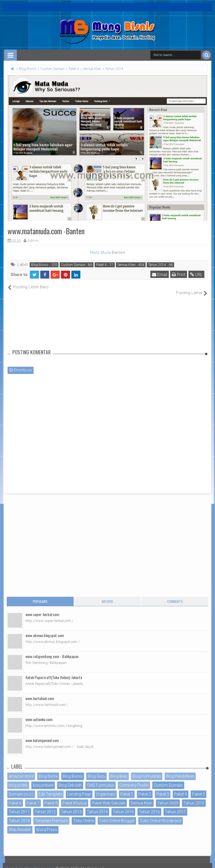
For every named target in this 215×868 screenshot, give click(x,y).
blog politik (18, 779)
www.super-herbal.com (42, 608)
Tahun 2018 (19, 815)
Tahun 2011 (19, 806)
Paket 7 (33, 797)
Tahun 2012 (45, 806)
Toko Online (84, 815)
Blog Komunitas (147, 770)
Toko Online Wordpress (161, 815)
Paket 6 (15, 797)
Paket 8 (51, 797)
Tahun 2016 (149, 806)
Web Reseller (20, 823)
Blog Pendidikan (180, 770)
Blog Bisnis (40, 265)
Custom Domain (73, 265)
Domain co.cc (21, 788)
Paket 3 (163, 788)
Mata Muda (101, 252)
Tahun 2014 (157, 265)
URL (196, 275)
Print (179, 275)
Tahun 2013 (71, 806)
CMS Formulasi (101, 779)
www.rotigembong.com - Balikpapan (52, 650)
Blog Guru (96, 770)
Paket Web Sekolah (109, 797)
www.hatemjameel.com (42, 734)
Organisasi (106, 788)
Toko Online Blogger (117, 815)
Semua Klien (126, 265)
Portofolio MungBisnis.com (30, 862)
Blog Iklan (119, 770)
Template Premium (51, 815)
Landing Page (79, 788)
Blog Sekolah (70, 779)
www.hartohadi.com (40, 692)
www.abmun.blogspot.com (45, 629)
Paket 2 (145, 788)
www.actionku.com (39, 713)
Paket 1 (127, 788)
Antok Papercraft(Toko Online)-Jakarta (54, 671)
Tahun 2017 (175, 806)
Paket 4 (101, 265)
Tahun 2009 (168, 797)
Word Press (47, 823)
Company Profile (134, 779)
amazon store (21, 770)
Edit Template (50, 788)
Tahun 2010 (194, 797)
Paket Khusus (75, 797)
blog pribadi (43, 779)
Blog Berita (48, 770)
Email (160, 275)
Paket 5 (198, 788)
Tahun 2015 (123, 806)
